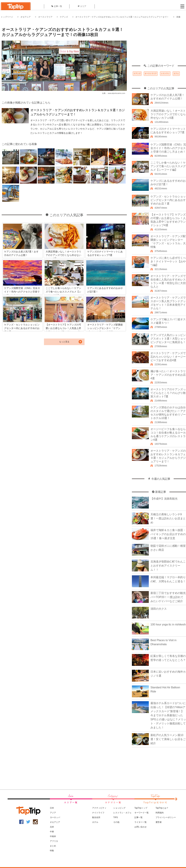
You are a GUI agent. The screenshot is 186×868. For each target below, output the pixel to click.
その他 (116, 822)
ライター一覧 (141, 822)
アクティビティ (99, 808)
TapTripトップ (141, 808)
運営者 (159, 822)
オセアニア (26, 17)
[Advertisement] (159, 43)
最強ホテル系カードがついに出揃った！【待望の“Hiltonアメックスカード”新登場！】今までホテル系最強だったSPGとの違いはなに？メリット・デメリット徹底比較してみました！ (168, 715)
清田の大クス (159, 609)
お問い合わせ (141, 827)
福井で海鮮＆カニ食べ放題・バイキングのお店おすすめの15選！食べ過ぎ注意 (168, 534)
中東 (52, 832)
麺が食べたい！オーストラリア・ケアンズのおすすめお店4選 (168, 375)
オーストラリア (45, 17)
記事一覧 (57, 6)
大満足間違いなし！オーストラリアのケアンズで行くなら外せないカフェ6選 (168, 114)
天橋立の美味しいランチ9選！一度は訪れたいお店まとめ (168, 518)
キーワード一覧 (142, 813)
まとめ (53, 846)
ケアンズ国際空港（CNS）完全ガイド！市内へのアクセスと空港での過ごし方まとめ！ (168, 148)
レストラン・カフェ (122, 813)
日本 (52, 808)
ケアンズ (64, 17)
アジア (53, 813)
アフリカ (54, 841)
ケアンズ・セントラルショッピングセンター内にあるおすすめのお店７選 (168, 200)
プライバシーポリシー (166, 817)
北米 (52, 827)
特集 (52, 851)
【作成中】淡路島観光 (164, 499)
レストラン (165, 74)
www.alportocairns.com (116, 93)
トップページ (7, 17)
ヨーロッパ (55, 817)
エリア (82, 6)
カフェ (176, 74)
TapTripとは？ (162, 808)
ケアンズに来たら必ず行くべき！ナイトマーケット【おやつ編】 (168, 261)
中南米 (53, 836)
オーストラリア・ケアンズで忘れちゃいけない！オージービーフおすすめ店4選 (168, 357)
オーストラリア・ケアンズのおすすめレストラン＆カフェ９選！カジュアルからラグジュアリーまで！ (122, 17)
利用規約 (160, 813)
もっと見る (64, 342)
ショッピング (119, 808)
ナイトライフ (98, 813)
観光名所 (96, 817)
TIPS (116, 817)
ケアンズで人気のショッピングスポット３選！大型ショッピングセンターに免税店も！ (168, 339)
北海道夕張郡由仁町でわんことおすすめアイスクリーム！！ (168, 566)
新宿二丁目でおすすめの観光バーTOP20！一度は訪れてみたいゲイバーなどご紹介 (168, 597)
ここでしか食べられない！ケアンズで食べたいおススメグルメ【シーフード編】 (168, 166)
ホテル (95, 822)
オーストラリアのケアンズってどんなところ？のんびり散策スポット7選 (168, 393)
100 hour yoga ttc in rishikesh (168, 624)
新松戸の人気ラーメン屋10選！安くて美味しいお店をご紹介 (168, 739)
